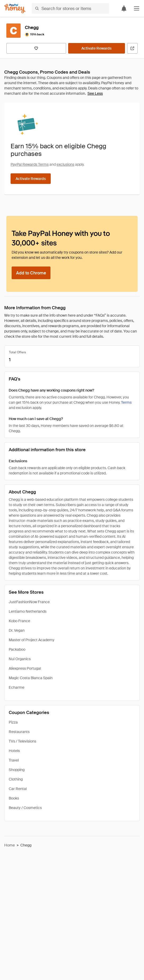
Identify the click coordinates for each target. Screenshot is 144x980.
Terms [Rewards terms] (126, 402)
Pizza (13, 722)
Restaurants (19, 732)
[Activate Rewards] (97, 48)
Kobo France (19, 621)
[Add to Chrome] (31, 273)
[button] (137, 8)
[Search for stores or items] (70, 8)
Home (10, 845)
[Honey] (15, 9)
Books (14, 798)
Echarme (17, 687)
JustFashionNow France (29, 602)
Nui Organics (20, 659)
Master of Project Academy (32, 640)
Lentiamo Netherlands (28, 611)
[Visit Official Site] (132, 48)
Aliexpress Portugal (25, 668)
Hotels (14, 751)
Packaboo (17, 649)
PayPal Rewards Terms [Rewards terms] (30, 164)
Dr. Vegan (17, 630)
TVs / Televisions (22, 741)
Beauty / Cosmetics (25, 808)
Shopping (17, 770)
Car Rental (18, 789)
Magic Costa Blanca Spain (31, 678)
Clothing (16, 779)
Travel (14, 760)
